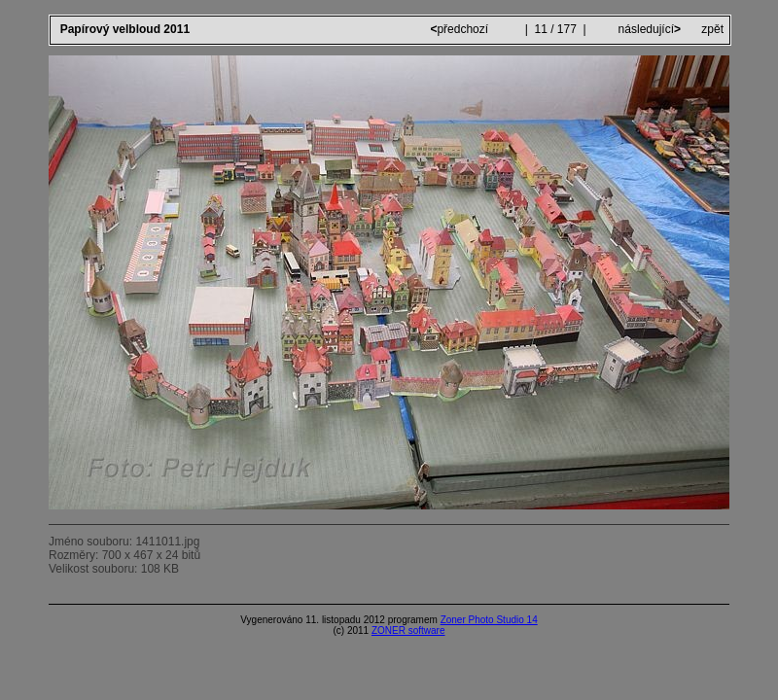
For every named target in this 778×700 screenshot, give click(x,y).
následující (648, 29)
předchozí (460, 29)
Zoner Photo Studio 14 (489, 620)
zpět (712, 29)
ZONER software (408, 630)
